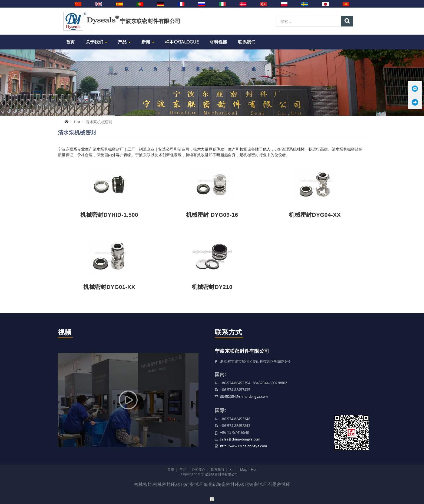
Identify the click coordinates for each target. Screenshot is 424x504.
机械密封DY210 (212, 287)
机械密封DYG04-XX (315, 215)
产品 (124, 42)
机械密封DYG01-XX (109, 287)
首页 (70, 42)
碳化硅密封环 (189, 484)
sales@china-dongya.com (240, 439)
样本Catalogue (182, 42)
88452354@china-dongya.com (244, 396)
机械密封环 (164, 484)
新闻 (148, 42)
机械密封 (143, 484)
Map (244, 469)
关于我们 (97, 42)
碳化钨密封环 (253, 484)
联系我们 (247, 42)
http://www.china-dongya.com (244, 446)
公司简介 (198, 469)
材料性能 (218, 42)
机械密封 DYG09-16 (212, 215)
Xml (233, 469)
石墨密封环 (279, 484)
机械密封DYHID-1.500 (109, 215)
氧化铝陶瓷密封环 (221, 484)
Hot (77, 122)
